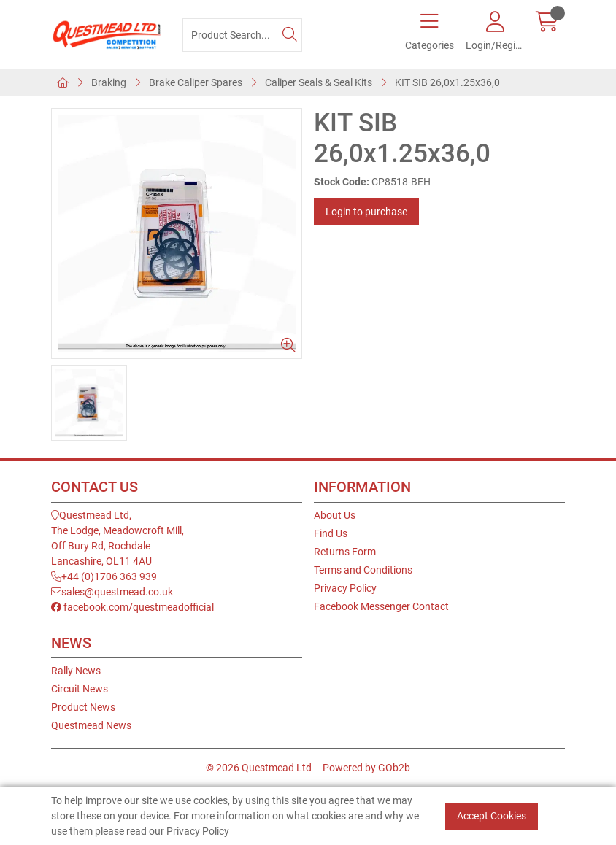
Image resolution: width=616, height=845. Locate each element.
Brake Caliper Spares (196, 82)
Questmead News (91, 725)
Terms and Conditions (363, 570)
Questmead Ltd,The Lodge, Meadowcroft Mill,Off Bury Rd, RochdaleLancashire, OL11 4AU (118, 538)
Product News (83, 707)
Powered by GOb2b (366, 768)
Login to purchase (366, 212)
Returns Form (345, 552)
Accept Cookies (492, 816)
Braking (109, 82)
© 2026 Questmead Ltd (259, 768)
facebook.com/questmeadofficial (132, 607)
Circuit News (80, 689)
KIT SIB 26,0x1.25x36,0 (447, 82)
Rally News (76, 671)
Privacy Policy (345, 588)
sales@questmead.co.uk (112, 592)
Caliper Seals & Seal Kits (319, 82)
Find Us (331, 533)
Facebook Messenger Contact (381, 606)
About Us (335, 515)
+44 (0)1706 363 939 (104, 576)
